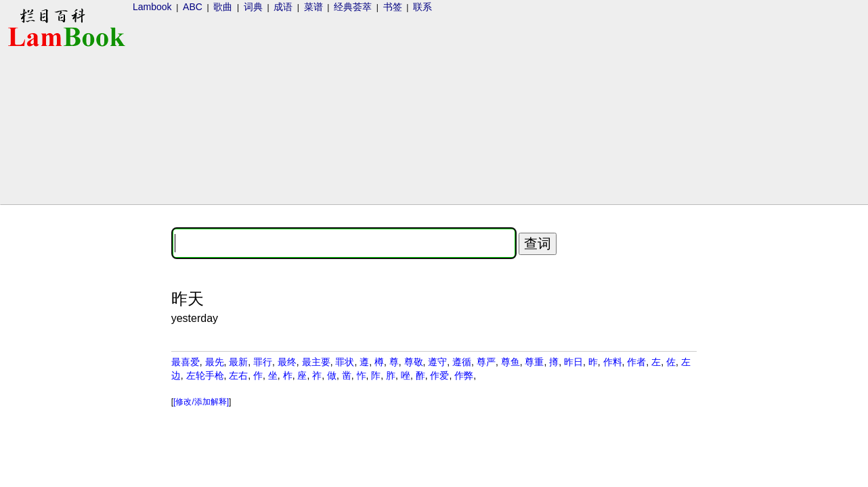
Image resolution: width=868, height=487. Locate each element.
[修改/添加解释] (201, 402)
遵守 (437, 362)
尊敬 (414, 362)
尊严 (486, 362)
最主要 (316, 362)
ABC (193, 7)
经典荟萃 (353, 7)
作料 (613, 362)
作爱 (439, 375)
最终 (287, 362)
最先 (215, 362)
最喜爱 (186, 362)
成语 (283, 7)
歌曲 (223, 7)
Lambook (152, 7)
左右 (238, 375)
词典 (253, 7)
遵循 (462, 362)
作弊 (464, 375)
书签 (393, 7)
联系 (422, 7)
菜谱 (313, 7)
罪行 (263, 362)
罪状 (345, 362)
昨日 (573, 362)
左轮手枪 (205, 375)
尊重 (534, 362)
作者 (636, 362)
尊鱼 (511, 362)
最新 (238, 362)
